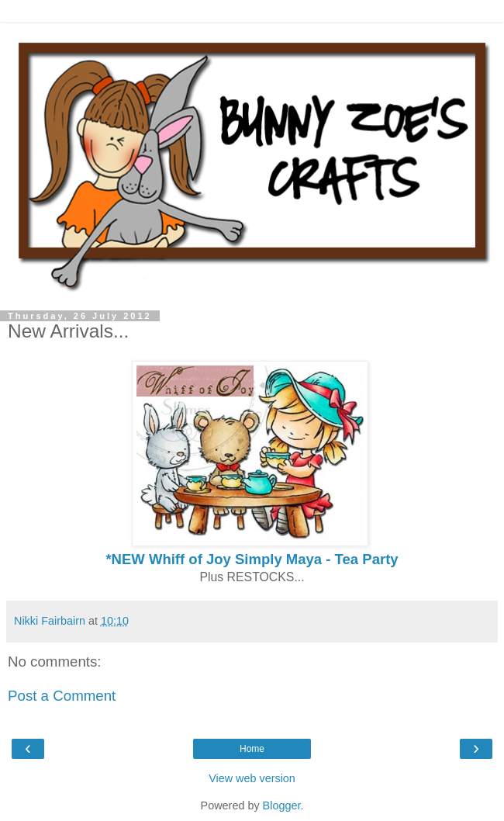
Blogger (282, 805)
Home (252, 749)
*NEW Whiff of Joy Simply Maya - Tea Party (252, 559)
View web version (252, 778)
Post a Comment (62, 696)
